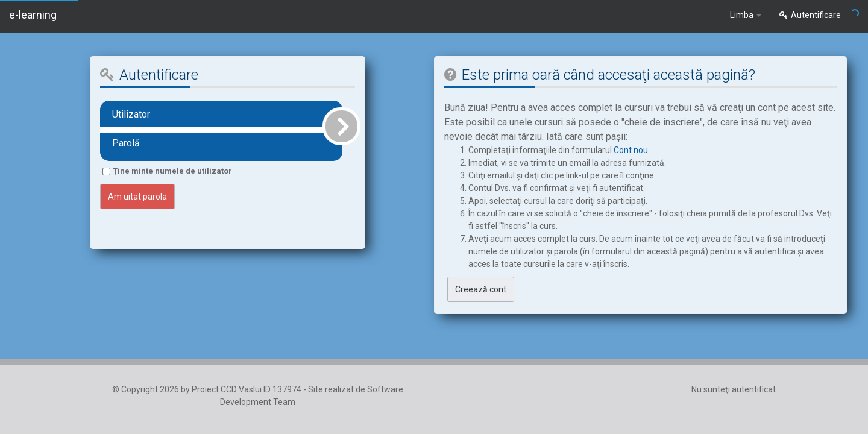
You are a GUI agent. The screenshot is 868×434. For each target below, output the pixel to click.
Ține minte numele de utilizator (172, 171)
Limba (746, 15)
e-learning (33, 15)
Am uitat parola (137, 197)
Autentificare (810, 15)
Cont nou (631, 150)
